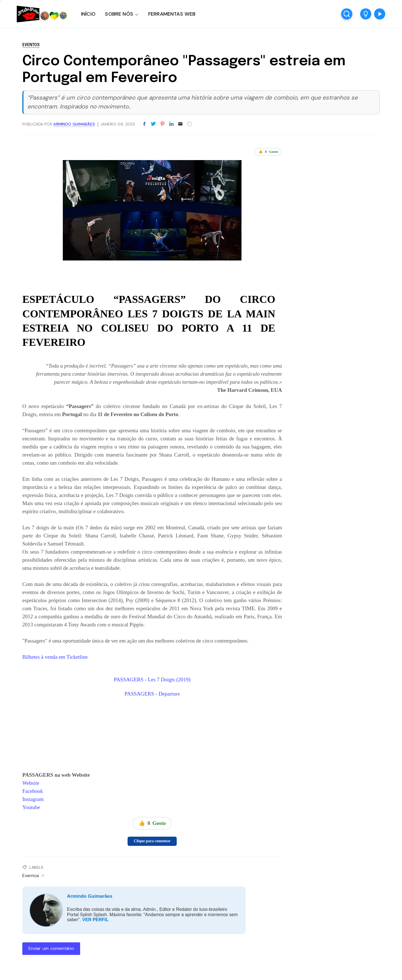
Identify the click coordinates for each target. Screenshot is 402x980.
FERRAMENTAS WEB (172, 14)
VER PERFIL (95, 920)
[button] (366, 14)
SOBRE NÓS (119, 14)
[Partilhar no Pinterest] (162, 124)
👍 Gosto (268, 152)
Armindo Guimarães (90, 896)
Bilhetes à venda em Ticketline (55, 657)
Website (31, 783)
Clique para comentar (152, 841)
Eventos (31, 45)
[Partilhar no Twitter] (153, 124)
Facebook (33, 791)
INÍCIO (88, 14)
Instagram (33, 799)
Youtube (31, 807)
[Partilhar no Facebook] (144, 124)
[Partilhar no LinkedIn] (171, 124)
